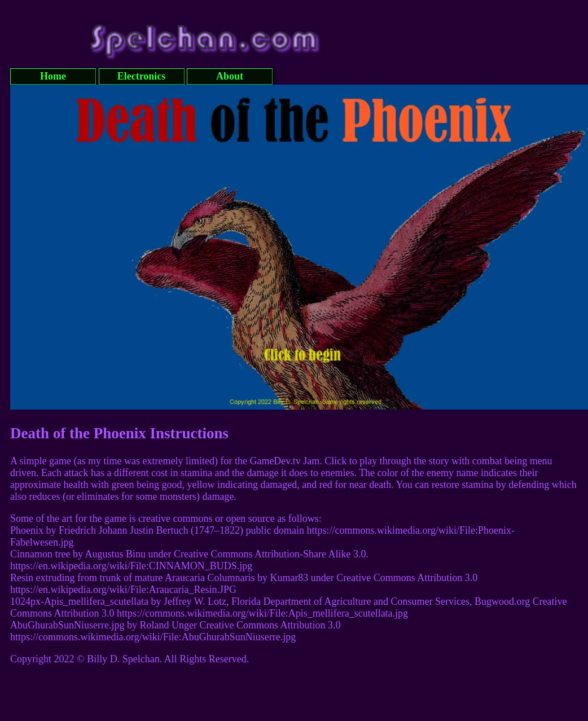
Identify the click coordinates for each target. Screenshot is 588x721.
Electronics (142, 76)
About (230, 76)
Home (53, 76)
